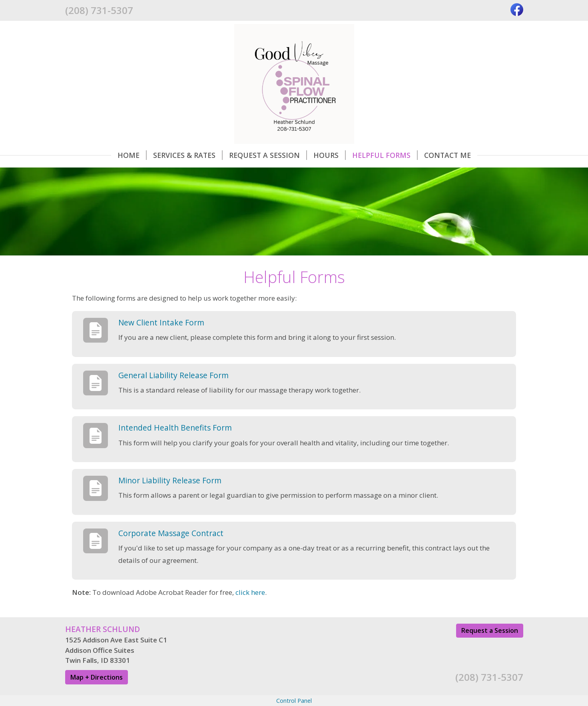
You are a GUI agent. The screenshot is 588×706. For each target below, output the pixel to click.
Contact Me (447, 155)
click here (250, 592)
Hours (330, 155)
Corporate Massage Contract (171, 533)
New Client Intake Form (161, 322)
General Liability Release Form (173, 375)
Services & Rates (188, 155)
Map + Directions (97, 677)
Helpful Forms (385, 155)
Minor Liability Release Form (170, 480)
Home (132, 155)
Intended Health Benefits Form (175, 428)
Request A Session (268, 155)
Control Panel (294, 701)
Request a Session (490, 630)
